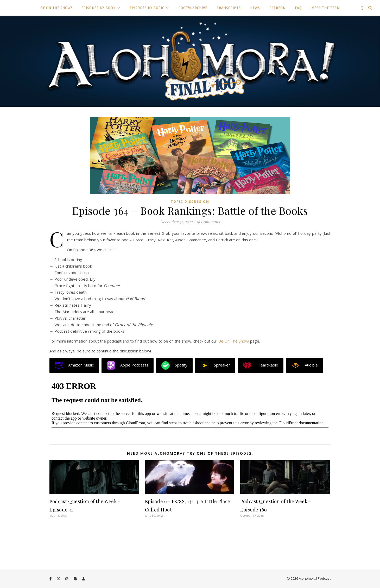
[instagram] (67, 579)
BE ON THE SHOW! (56, 8)
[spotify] (76, 579)
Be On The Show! (234, 341)
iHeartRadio (261, 365)
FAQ (298, 8)
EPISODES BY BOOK (99, 8)
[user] (83, 579)
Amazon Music (74, 365)
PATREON (277, 8)
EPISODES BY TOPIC (147, 8)
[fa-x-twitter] (59, 579)
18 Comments (208, 222)
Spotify (174, 365)
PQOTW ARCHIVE (193, 8)
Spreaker (215, 365)
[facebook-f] (51, 579)
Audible (305, 365)
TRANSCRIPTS (229, 8)
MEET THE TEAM (326, 8)
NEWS (255, 8)
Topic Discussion (190, 202)
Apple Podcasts (128, 365)
